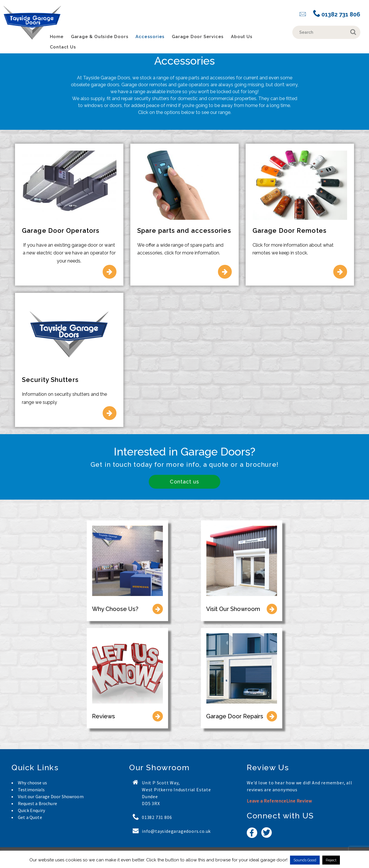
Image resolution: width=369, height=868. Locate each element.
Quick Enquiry (31, 810)
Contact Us (63, 47)
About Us (242, 37)
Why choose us (32, 783)
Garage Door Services (198, 37)
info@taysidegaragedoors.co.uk (176, 831)
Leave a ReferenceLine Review (279, 801)
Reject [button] (331, 860)
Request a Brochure (37, 803)
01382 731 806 (337, 14)
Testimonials (31, 790)
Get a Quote (30, 817)
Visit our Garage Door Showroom (51, 796)
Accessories (150, 37)
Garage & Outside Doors (100, 37)
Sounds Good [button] (305, 860)
